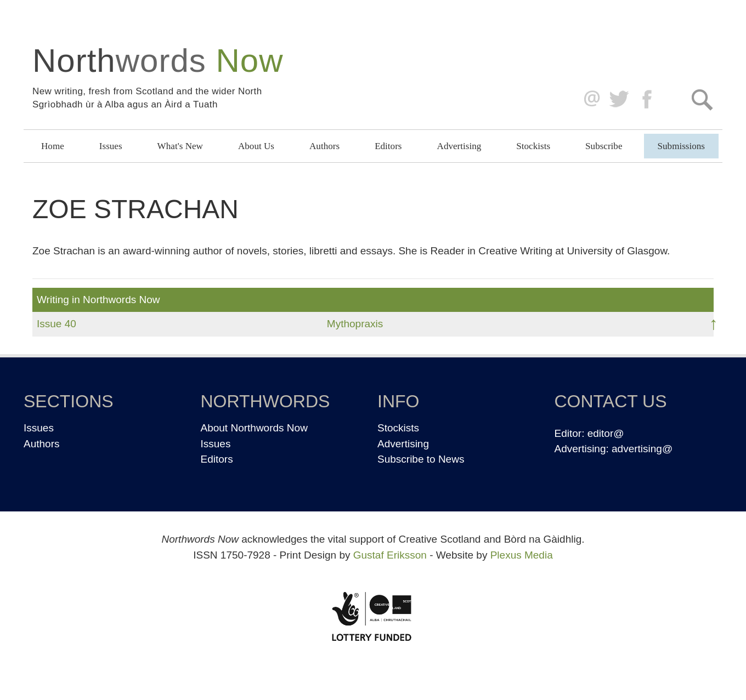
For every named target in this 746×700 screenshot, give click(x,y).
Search (702, 99)
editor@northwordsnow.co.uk (589, 99)
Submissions (681, 146)
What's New (180, 146)
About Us (256, 146)
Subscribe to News (421, 459)
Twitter (618, 99)
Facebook (648, 99)
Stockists (533, 146)
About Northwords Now (254, 428)
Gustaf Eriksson (390, 555)
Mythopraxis (355, 324)
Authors (324, 146)
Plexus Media (522, 555)
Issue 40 (56, 324)
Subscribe (604, 146)
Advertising (459, 146)
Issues (111, 146)
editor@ (606, 433)
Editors (388, 146)
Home (53, 146)
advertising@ (642, 449)
